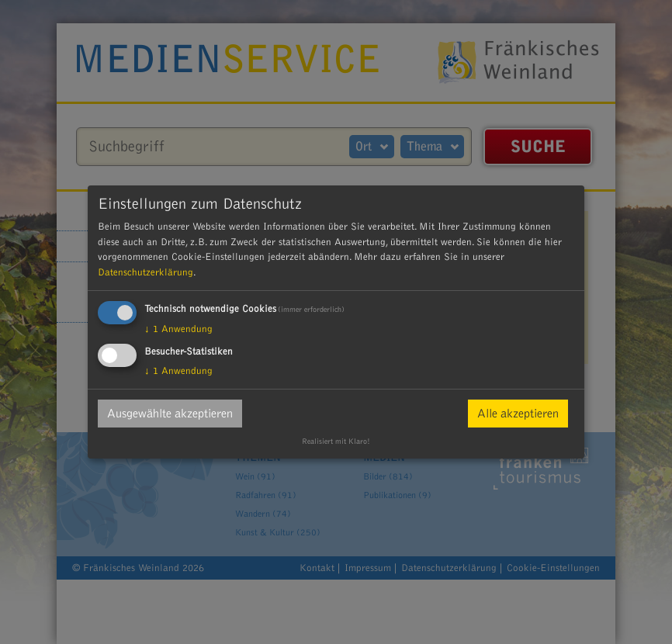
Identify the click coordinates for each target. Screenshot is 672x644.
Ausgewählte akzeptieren (170, 414)
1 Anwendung (178, 329)
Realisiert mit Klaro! (336, 441)
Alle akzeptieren (518, 414)
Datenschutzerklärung (145, 272)
